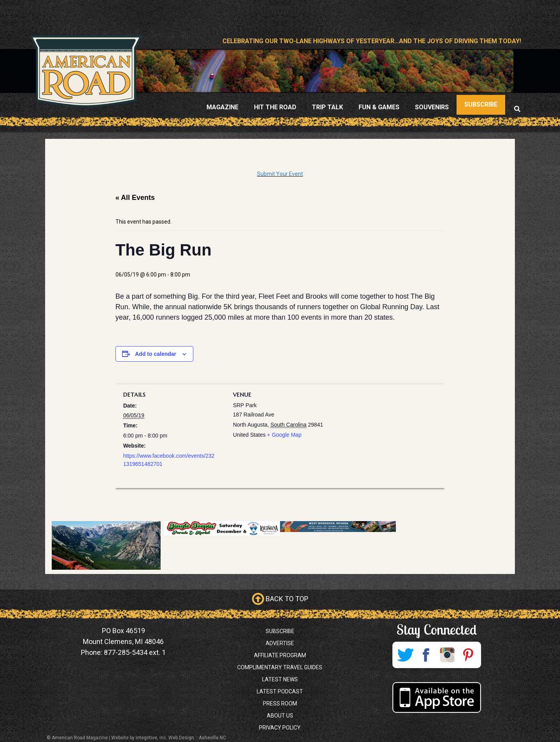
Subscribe (280, 631)
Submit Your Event (280, 174)
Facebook (426, 655)
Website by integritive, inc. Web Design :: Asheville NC (169, 738)
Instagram (447, 655)
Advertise (280, 643)
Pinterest (468, 655)
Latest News (280, 679)
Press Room (280, 703)
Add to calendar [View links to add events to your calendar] (156, 354)
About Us (280, 716)
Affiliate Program (280, 655)
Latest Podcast (280, 691)
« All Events (135, 198)
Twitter (405, 655)
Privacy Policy (280, 728)
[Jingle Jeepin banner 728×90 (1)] (222, 528)
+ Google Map (284, 435)
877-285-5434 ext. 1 (135, 652)
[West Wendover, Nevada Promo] (338, 527)
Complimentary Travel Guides (280, 667)
